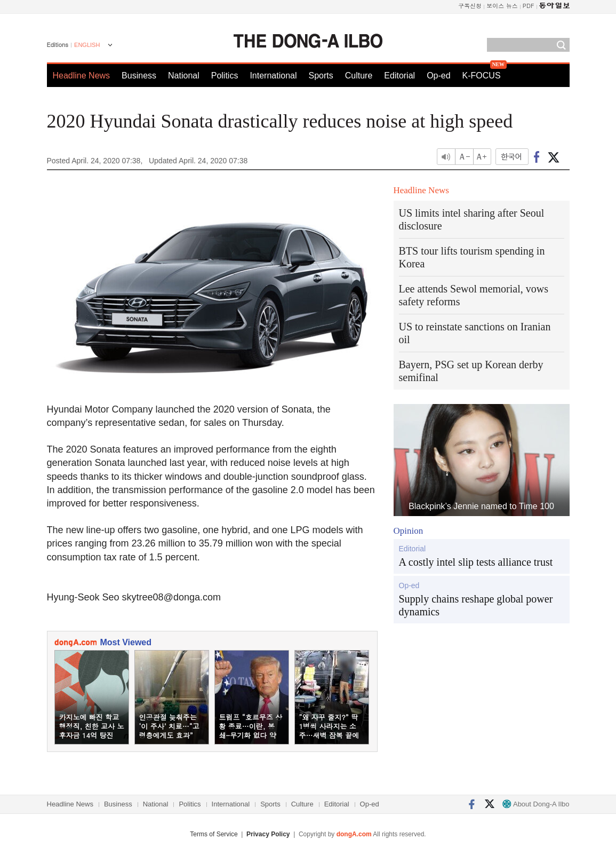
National (184, 76)
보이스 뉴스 (502, 6)
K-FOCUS (482, 76)
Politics (225, 76)
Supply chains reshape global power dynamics (476, 605)
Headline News (82, 76)
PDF (529, 6)
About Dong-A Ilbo (536, 804)
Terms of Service (214, 834)
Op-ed (438, 76)
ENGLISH (87, 45)
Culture (359, 76)
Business (139, 76)
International (273, 76)
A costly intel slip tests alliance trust (476, 562)
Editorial (399, 76)
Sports (321, 76)
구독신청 (470, 6)
